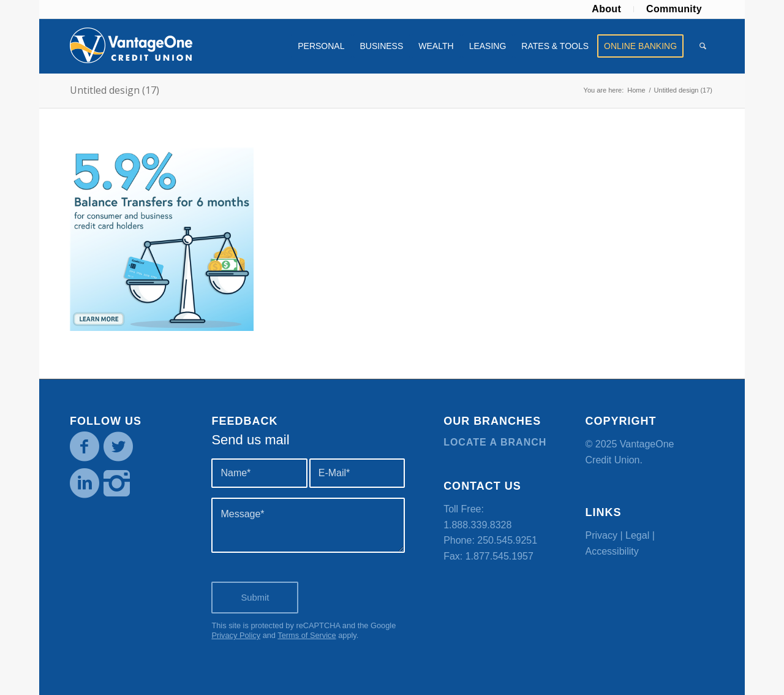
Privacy (601, 535)
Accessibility (612, 551)
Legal (637, 535)
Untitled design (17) (115, 90)
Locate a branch (495, 442)
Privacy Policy (236, 635)
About (606, 9)
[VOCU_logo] (131, 46)
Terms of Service (307, 635)
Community (674, 9)
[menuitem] (607, 9)
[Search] (703, 46)
